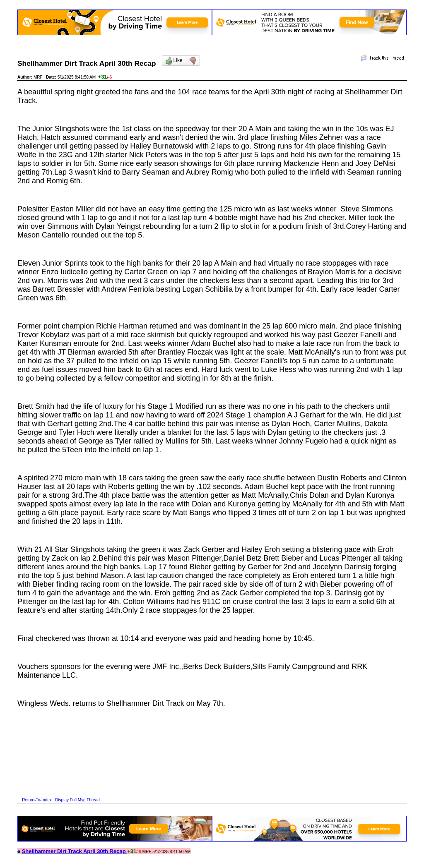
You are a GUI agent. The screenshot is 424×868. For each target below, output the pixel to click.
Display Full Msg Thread (77, 800)
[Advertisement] (168, 733)
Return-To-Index (37, 800)
